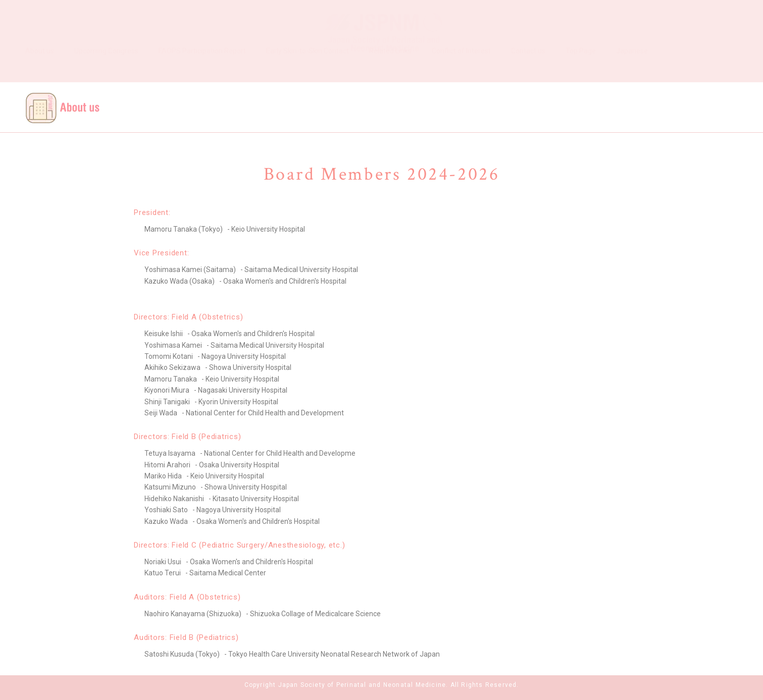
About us (40, 69)
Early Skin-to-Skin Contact (308, 69)
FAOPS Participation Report (202, 69)
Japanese (632, 69)
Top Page (581, 69)
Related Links (390, 69)
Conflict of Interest (461, 69)
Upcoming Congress (106, 69)
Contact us (528, 69)
